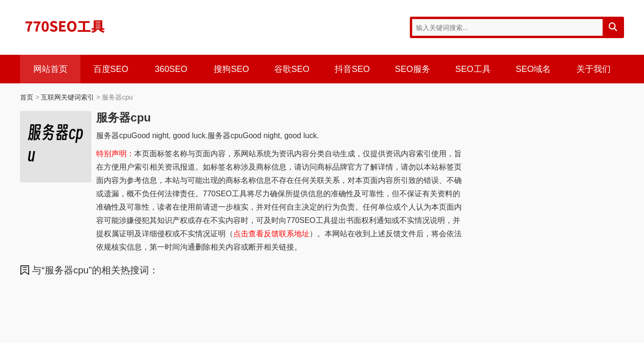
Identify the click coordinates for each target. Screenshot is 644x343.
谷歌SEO (292, 69)
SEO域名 (533, 69)
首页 (27, 97)
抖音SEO (352, 69)
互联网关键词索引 (68, 97)
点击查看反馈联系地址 (271, 234)
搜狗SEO (231, 69)
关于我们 (594, 69)
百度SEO (111, 69)
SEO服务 (413, 69)
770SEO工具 (65, 26)
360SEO (171, 69)
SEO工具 (473, 69)
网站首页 (50, 69)
